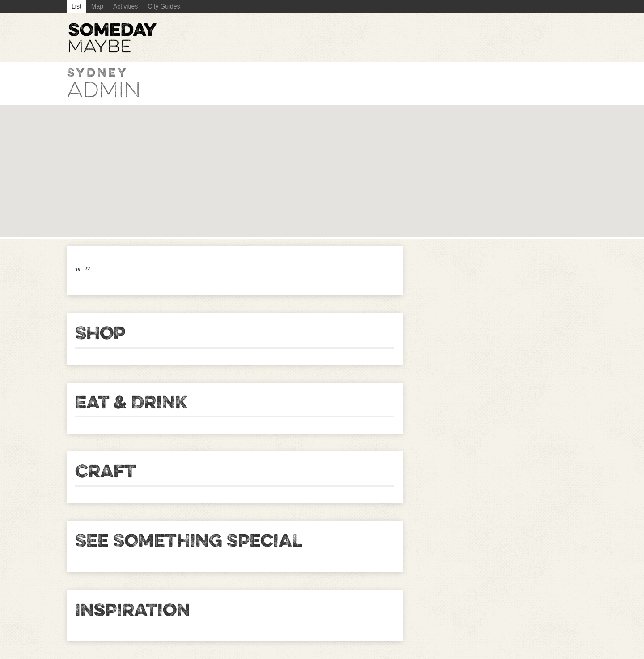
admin (104, 90)
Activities (125, 6)
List (76, 6)
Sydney (98, 72)
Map (97, 6)
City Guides (164, 6)
